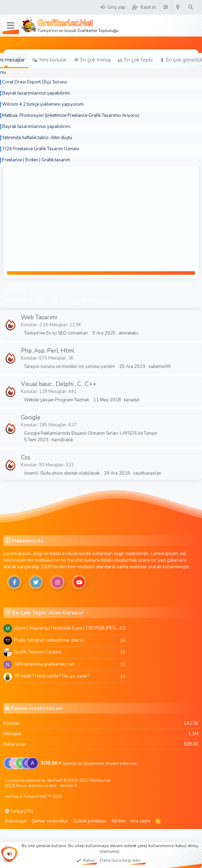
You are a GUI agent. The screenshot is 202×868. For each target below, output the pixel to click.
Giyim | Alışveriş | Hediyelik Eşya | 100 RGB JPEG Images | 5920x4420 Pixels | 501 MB (67, 628)
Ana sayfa (140, 821)
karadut (132, 400)
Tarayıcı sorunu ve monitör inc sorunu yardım (69, 367)
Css (26, 457)
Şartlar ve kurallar (50, 821)
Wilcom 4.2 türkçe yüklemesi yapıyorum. (43, 104)
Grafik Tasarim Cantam (38, 652)
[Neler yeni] (178, 7)
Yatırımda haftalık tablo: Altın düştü (37, 138)
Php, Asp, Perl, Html (48, 351)
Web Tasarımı (39, 317)
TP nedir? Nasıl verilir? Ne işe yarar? (52, 676)
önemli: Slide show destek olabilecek (62, 473)
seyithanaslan (147, 473)
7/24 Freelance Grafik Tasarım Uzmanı (41, 149)
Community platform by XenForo (58, 781)
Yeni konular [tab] (49, 60)
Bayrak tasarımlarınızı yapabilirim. (37, 127)
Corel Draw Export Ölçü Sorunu (34, 82)
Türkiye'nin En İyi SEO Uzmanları (56, 333)
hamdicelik (62, 440)
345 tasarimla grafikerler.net (44, 664)
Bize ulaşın (16, 821)
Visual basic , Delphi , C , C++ (59, 384)
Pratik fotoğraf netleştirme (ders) (49, 640)
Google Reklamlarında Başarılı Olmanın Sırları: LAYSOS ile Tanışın (91, 433)
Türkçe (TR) (19, 811)
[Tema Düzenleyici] (165, 7)
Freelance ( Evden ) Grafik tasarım (36, 160)
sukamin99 (160, 367)
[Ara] (191, 7)
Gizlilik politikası (90, 821)
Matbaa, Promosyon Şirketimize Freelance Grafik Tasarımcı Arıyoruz (71, 115)
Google (31, 417)
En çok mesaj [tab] (92, 60)
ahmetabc (129, 333)
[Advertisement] (101, 219)
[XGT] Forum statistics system (41, 786)
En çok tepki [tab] (135, 60)
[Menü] (11, 26)
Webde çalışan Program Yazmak (57, 400)
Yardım (118, 821)
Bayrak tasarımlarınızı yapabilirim (36, 93)
